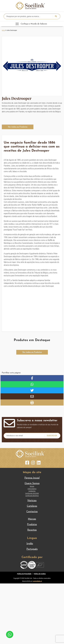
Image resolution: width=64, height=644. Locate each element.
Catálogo (32, 506)
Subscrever (52, 436)
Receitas (32, 530)
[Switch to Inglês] (32, 544)
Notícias (32, 501)
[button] (18, 127)
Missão (32, 486)
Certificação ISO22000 (32, 493)
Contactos (32, 512)
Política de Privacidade (24, 574)
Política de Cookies (40, 574)
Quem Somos (32, 483)
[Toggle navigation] (32, 24)
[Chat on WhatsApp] (10, 634)
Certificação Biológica (32, 496)
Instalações (32, 491)
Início (3, 30)
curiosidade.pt (37, 581)
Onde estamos (32, 489)
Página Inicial (32, 478)
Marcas (32, 519)
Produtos (32, 524)
